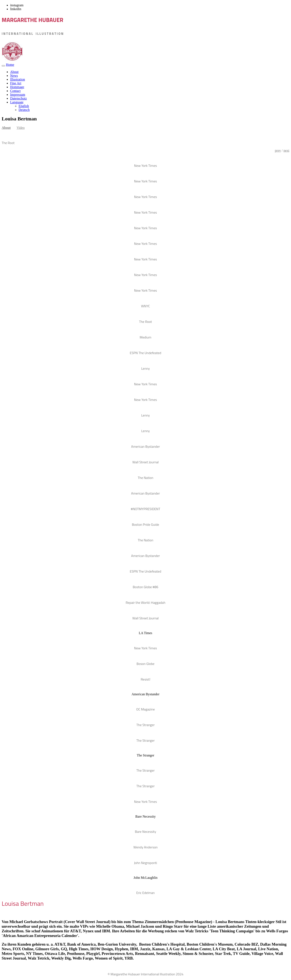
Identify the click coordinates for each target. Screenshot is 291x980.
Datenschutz (18, 98)
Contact (15, 91)
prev (278, 150)
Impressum (18, 95)
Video (21, 128)
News (14, 76)
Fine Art (16, 83)
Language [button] (17, 102)
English (24, 106)
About (14, 72)
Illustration (18, 79)
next (286, 150)
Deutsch (24, 110)
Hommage (17, 87)
